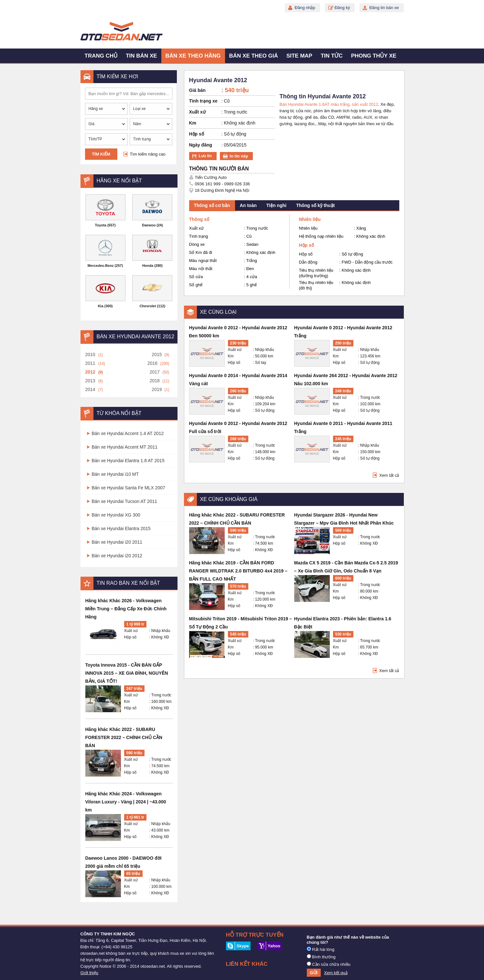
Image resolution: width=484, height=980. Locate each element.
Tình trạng (199, 236)
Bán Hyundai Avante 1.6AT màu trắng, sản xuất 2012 (329, 104)
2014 (90, 389)
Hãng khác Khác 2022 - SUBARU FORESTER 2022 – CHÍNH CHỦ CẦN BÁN (124, 737)
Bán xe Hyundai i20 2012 (117, 556)
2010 (90, 354)
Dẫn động (308, 262)
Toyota (101, 225)
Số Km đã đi (201, 252)
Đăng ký (342, 8)
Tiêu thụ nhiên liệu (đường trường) (316, 273)
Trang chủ (101, 56)
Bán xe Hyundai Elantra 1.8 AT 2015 (128, 461)
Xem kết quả (336, 973)
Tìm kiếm (101, 154)
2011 (90, 363)
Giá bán (197, 90)
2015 (157, 354)
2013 (90, 381)
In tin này (239, 156)
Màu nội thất (201, 269)
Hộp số (130, 637)
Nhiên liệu (308, 228)
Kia (101, 306)
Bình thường (321, 957)
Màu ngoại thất (203, 261)
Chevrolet (148, 306)
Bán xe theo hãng (193, 56)
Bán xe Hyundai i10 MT (115, 474)
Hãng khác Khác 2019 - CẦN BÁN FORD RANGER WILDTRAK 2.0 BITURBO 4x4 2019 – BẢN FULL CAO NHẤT (238, 571)
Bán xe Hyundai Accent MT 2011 (125, 447)
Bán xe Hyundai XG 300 (116, 515)
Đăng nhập (305, 8)
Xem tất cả (389, 475)
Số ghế (196, 285)
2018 (155, 381)
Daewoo (149, 225)
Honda (148, 266)
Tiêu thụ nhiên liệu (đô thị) (316, 285)
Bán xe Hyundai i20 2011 (117, 542)
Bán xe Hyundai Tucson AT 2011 (125, 501)
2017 (155, 372)
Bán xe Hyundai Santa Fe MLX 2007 (129, 488)
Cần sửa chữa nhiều (329, 964)
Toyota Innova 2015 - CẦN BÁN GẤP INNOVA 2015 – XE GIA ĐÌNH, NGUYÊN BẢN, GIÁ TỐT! (127, 673)
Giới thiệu (89, 973)
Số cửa (196, 277)
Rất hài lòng (321, 949)
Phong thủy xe (374, 56)
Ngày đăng (201, 145)
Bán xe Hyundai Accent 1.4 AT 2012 (128, 433)
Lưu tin (205, 156)
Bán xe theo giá (254, 56)
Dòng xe (197, 244)
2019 (157, 389)
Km (127, 702)
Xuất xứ (131, 631)
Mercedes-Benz (101, 266)
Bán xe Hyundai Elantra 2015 (121, 528)
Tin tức (332, 56)
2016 (152, 363)
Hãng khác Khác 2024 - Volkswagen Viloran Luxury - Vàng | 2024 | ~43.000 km (126, 802)
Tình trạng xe (203, 101)
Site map (299, 56)
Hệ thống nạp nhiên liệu (321, 236)
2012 (90, 372)
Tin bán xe (141, 56)
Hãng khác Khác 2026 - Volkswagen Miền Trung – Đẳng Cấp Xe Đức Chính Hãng (126, 609)
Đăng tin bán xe (384, 8)
